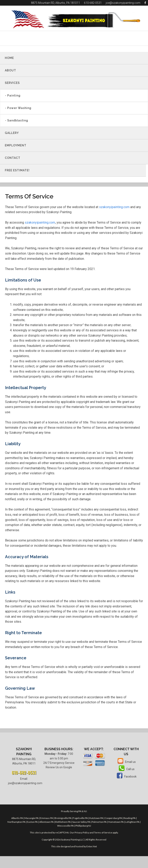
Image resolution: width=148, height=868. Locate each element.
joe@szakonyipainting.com (123, 3)
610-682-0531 (93, 3)
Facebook (126, 777)
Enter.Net (92, 846)
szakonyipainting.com (114, 207)
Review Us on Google (59, 767)
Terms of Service (103, 833)
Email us (126, 762)
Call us (126, 769)
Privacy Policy (82, 833)
